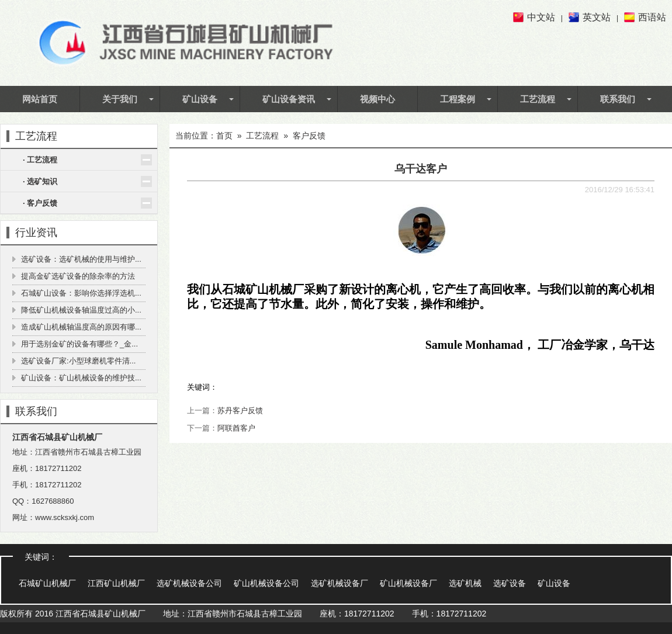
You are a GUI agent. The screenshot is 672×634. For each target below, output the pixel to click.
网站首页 (40, 99)
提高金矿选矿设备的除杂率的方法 (78, 276)
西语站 (652, 17)
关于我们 (120, 99)
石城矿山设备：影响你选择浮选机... (81, 293)
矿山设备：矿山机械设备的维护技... (81, 378)
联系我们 (618, 99)
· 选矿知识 (40, 181)
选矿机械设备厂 (340, 583)
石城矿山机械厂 (47, 583)
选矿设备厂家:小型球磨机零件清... (78, 361)
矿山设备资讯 (289, 99)
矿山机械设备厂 (408, 583)
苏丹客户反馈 (240, 410)
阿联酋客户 (236, 428)
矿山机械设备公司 (266, 583)
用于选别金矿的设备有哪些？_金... (79, 344)
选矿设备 (510, 583)
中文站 (541, 17)
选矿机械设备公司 (189, 583)
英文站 (597, 17)
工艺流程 (538, 99)
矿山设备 (200, 99)
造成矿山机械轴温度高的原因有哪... (81, 327)
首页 (224, 136)
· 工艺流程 (40, 160)
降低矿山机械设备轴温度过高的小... (81, 310)
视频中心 (377, 99)
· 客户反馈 (40, 203)
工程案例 (458, 99)
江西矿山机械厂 (116, 583)
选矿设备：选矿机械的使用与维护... (81, 259)
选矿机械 (465, 583)
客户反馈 (309, 136)
